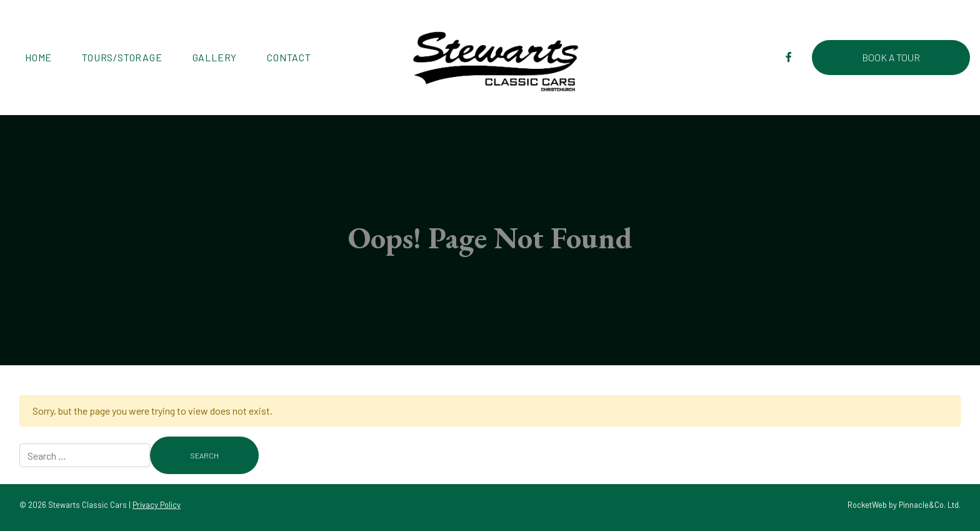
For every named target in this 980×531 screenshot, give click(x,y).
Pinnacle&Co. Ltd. (930, 505)
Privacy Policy (157, 505)
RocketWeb (867, 505)
